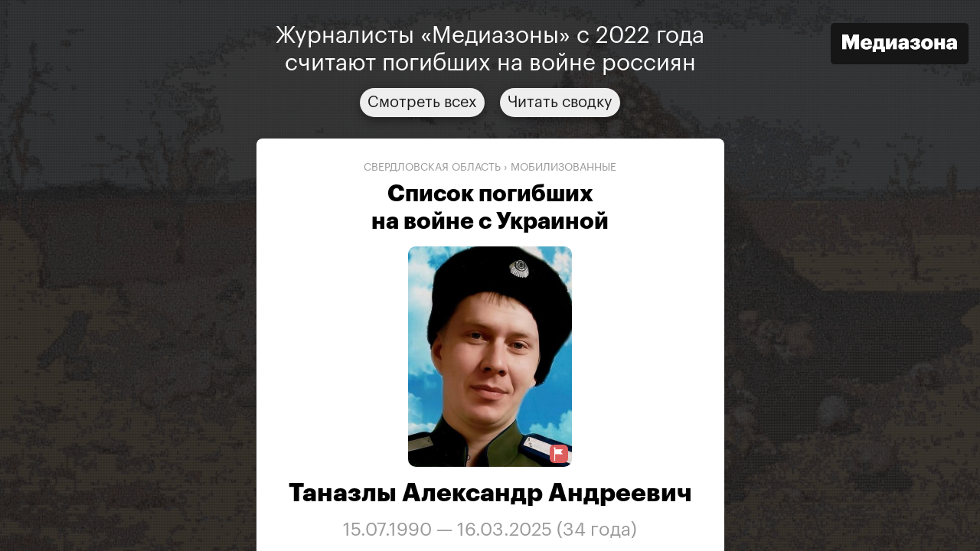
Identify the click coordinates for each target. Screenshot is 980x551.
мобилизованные (563, 168)
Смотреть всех (422, 103)
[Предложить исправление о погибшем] (559, 454)
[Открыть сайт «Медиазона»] (900, 46)
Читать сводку (560, 103)
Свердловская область (432, 168)
